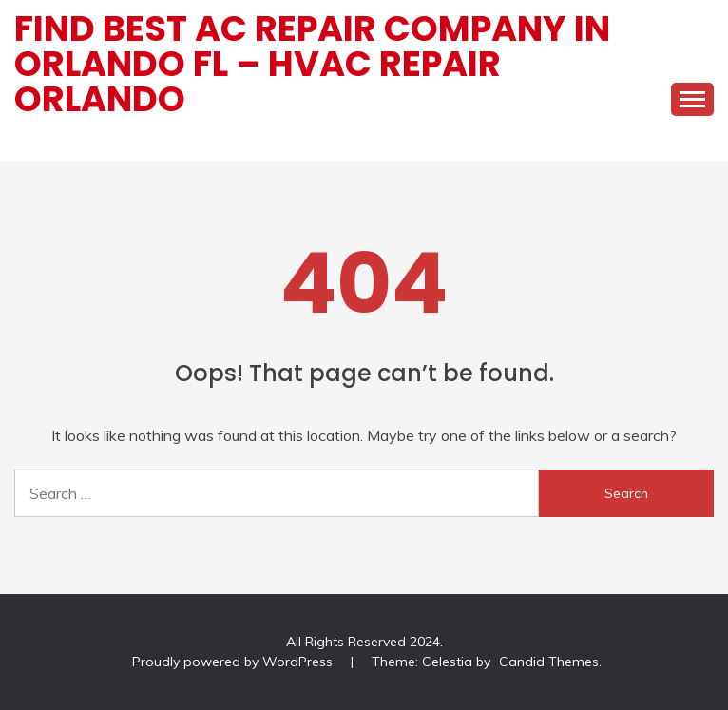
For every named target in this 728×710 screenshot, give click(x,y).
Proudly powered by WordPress (234, 662)
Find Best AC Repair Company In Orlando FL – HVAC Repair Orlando (312, 64)
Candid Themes (549, 662)
